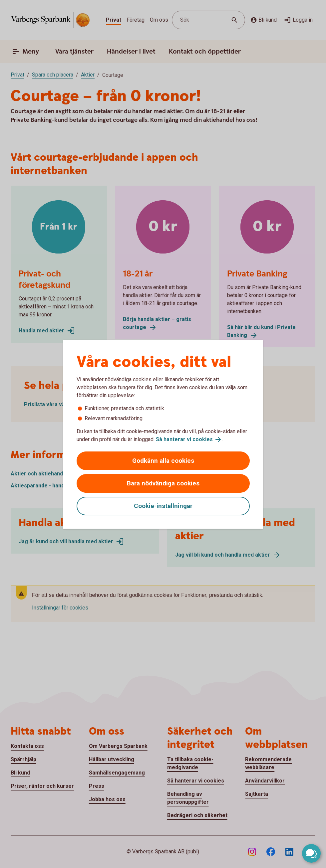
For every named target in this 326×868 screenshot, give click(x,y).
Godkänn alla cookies (163, 461)
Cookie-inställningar (163, 506)
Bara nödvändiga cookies (163, 483)
